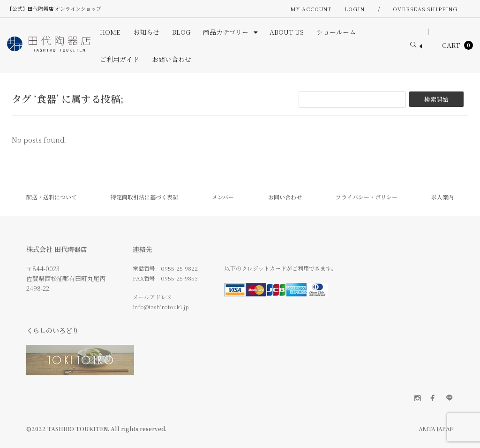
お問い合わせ (285, 197)
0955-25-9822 (179, 268)
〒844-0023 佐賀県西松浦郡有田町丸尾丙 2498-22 (66, 278)
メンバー (223, 197)
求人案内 (442, 197)
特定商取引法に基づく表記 (144, 197)
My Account (311, 9)
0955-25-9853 (179, 278)
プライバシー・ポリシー (367, 197)
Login (355, 9)
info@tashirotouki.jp (161, 307)
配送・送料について (52, 197)
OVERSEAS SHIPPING (425, 9)
